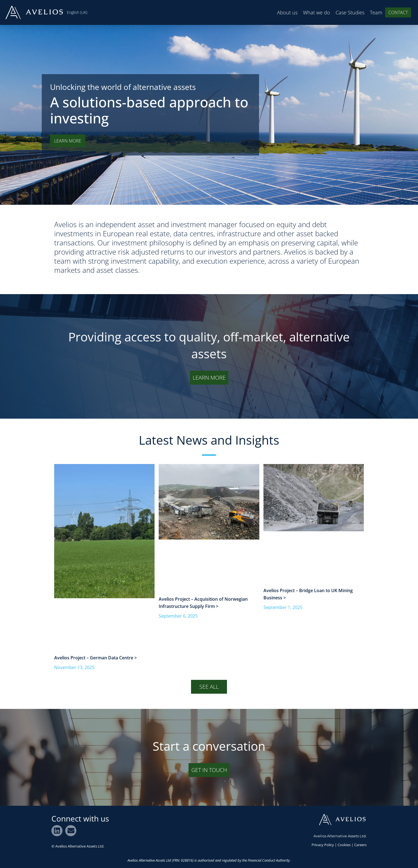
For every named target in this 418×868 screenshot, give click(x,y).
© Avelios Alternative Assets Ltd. (78, 846)
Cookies (344, 845)
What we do (317, 12)
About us (287, 12)
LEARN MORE (68, 141)
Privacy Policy (323, 845)
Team (376, 12)
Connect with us (80, 818)
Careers (360, 845)
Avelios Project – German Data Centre (94, 658)
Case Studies (350, 12)
